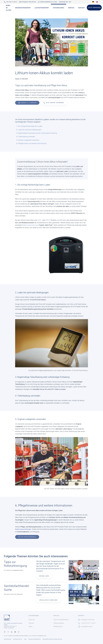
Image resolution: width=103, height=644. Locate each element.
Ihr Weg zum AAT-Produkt (13, 594)
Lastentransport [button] (42, 8)
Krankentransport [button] (23, 8)
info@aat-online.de (28, 2)
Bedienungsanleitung (30, 225)
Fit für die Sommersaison (13, 570)
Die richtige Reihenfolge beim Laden (30, 126)
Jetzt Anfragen (94, 8)
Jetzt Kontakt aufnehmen (54, 103)
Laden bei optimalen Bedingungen (30, 130)
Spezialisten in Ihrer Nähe (48, 600)
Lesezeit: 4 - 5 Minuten (27, 103)
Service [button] (71, 8)
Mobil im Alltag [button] (8, 8)
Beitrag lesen (44, 576)
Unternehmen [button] (58, 8)
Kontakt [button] (82, 8)
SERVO (48, 220)
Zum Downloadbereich (27, 537)
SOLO (39, 220)
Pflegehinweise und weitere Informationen (32, 143)
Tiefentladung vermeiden (27, 137)
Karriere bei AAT (65, 2)
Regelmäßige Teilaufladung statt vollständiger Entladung (37, 133)
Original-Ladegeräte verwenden (29, 140)
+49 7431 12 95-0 (11, 2)
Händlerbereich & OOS (47, 2)
